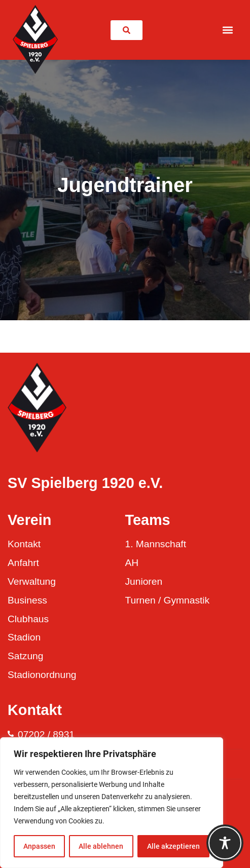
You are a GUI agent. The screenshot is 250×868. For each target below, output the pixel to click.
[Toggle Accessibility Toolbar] (225, 843)
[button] (228, 30)
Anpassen (39, 846)
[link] (127, 30)
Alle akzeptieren (173, 846)
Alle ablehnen (101, 846)
